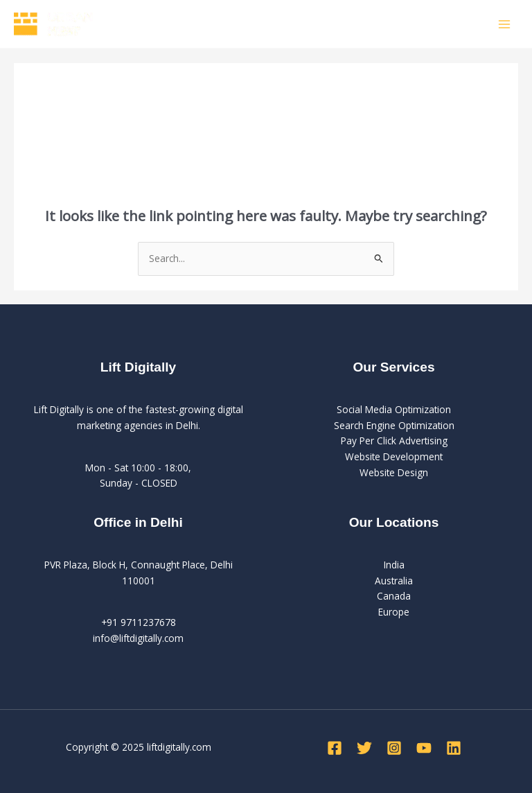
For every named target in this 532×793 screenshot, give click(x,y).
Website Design (394, 472)
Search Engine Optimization (394, 425)
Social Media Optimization (394, 409)
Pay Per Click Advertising (394, 441)
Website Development (394, 456)
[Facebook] (335, 748)
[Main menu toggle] (505, 24)
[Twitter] (364, 748)
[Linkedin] (454, 748)
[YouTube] (424, 748)
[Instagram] (394, 748)
